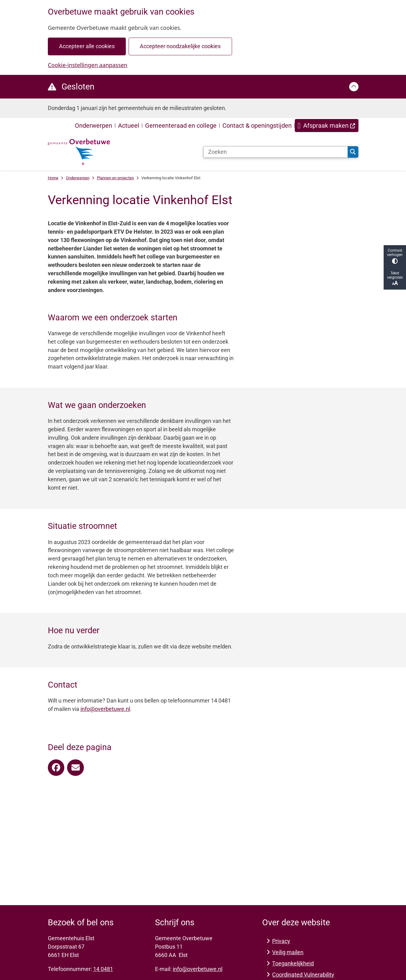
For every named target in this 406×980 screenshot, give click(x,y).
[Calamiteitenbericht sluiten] (354, 87)
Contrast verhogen (395, 256)
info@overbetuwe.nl (105, 709)
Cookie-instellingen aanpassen (88, 65)
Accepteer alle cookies (87, 46)
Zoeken (353, 152)
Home (53, 178)
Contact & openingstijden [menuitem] (257, 126)
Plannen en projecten (115, 178)
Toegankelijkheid (293, 963)
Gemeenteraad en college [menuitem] (181, 126)
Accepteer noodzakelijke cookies (180, 46)
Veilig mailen (288, 952)
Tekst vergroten (395, 279)
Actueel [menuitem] (129, 126)
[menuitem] (326, 126)
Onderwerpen (78, 178)
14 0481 (103, 969)
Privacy (281, 941)
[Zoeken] (276, 152)
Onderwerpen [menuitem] (94, 126)
